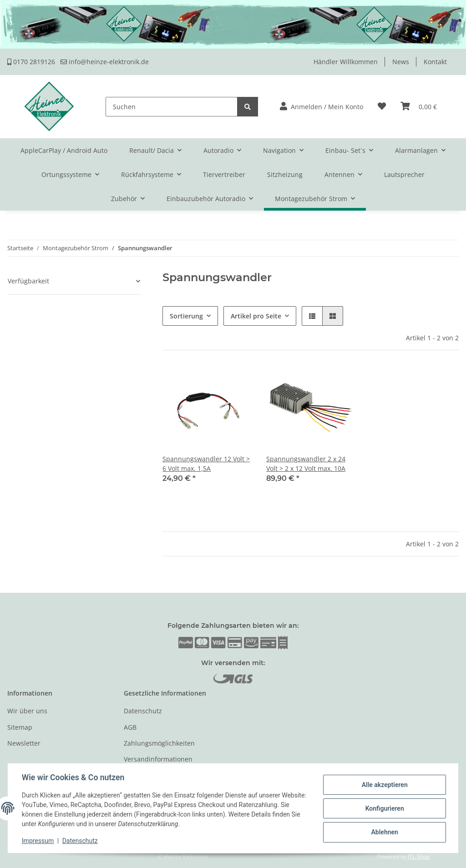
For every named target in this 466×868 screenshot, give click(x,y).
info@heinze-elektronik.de (105, 62)
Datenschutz (143, 711)
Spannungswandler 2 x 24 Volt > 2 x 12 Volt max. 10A (306, 464)
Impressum (38, 841)
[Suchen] (172, 107)
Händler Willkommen (346, 62)
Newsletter (24, 743)
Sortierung (186, 316)
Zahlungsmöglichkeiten (159, 743)
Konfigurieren (384, 808)
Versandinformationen (158, 759)
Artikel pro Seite (256, 316)
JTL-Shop (419, 856)
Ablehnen (384, 832)
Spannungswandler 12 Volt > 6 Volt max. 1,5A (206, 464)
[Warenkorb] (419, 107)
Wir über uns (27, 711)
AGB (130, 727)
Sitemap (20, 727)
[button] (322, 107)
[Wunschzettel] (382, 107)
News (401, 62)
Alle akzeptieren (384, 785)
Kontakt (435, 62)
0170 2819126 (31, 62)
